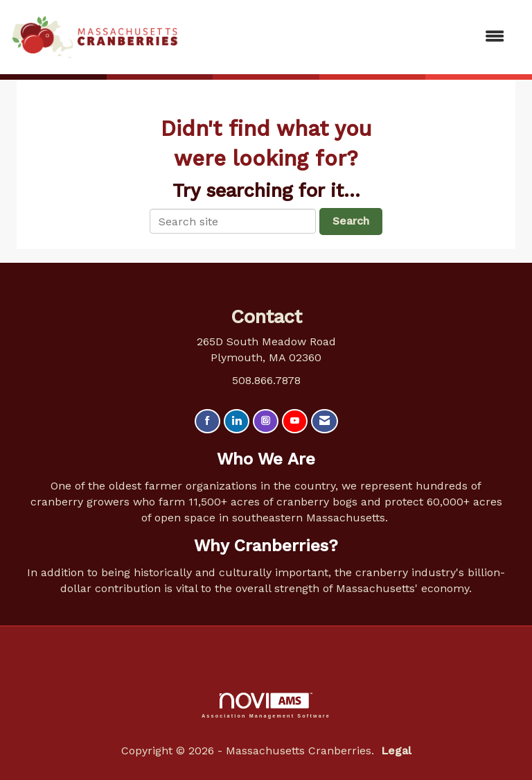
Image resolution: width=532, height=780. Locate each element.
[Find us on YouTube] (295, 421)
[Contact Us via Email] (325, 421)
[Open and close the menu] (348, 37)
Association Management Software (266, 705)
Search (351, 221)
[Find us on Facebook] (207, 421)
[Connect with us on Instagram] (266, 421)
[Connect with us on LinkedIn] (237, 421)
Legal (396, 751)
